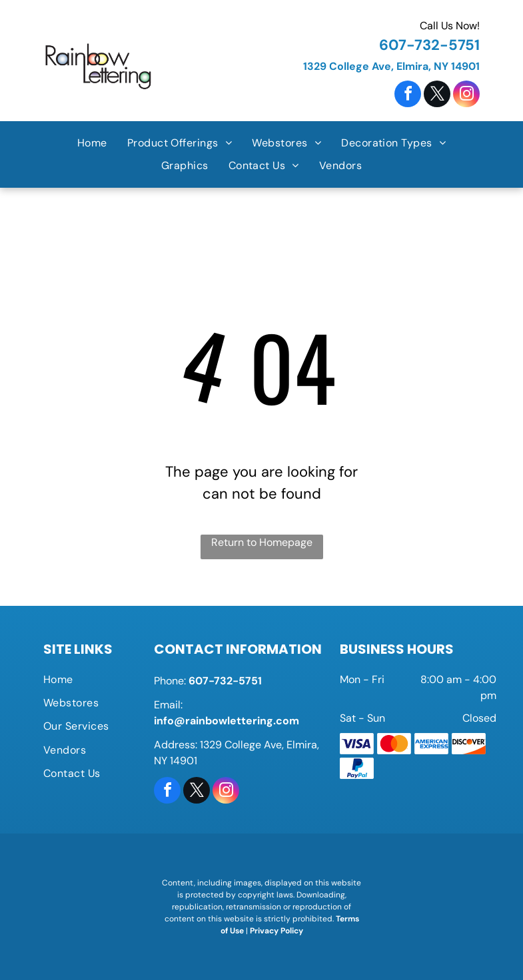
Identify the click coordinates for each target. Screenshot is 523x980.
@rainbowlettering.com (237, 721)
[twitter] (437, 96)
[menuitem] (92, 143)
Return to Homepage (262, 542)
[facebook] (408, 96)
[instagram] (466, 96)
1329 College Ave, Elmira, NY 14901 (391, 66)
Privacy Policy (276, 931)
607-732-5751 (429, 45)
